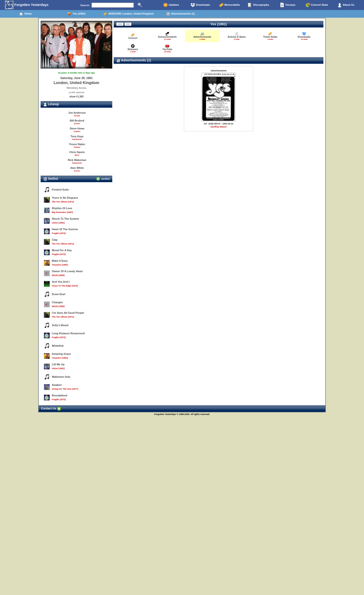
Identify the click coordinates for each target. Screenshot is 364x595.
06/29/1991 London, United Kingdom (128, 14)
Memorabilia (229, 5)
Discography (258, 5)
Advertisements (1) (180, 14)
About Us (346, 5)
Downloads (200, 5)
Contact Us (51, 409)
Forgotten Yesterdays (27, 5)
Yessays (288, 5)
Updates (171, 5)
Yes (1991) (76, 14)
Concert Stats (317, 5)
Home (25, 14)
